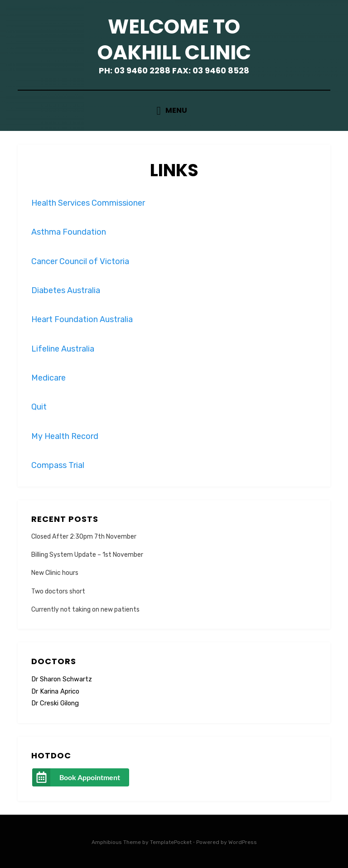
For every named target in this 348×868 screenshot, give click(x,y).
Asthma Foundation (69, 232)
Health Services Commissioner (88, 203)
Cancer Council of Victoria (80, 261)
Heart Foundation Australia (82, 319)
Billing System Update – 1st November (87, 555)
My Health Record (65, 436)
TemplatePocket (171, 842)
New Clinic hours (55, 573)
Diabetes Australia (66, 290)
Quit (39, 407)
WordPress (243, 842)
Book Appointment (90, 777)
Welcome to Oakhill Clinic (174, 39)
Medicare (48, 378)
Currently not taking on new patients (85, 610)
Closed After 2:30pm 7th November (84, 537)
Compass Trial (58, 465)
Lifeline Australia (63, 349)
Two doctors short (58, 591)
